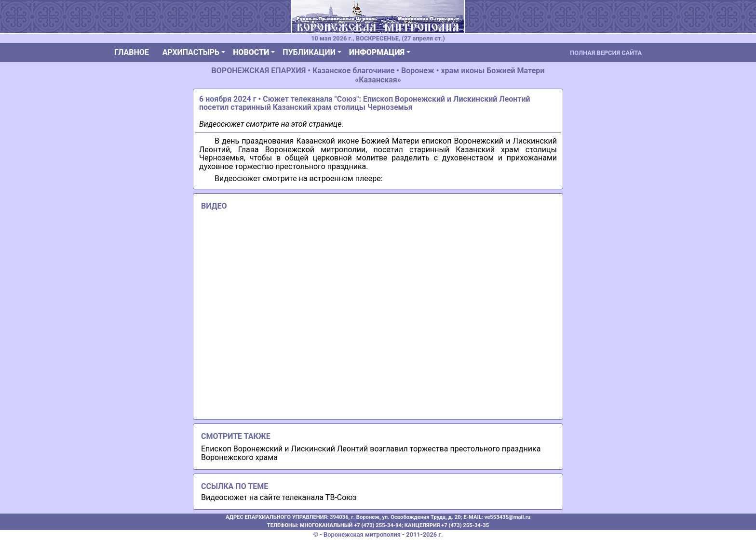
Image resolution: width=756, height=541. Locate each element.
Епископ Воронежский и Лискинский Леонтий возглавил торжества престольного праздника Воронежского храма (371, 453)
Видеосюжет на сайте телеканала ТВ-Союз (279, 497)
